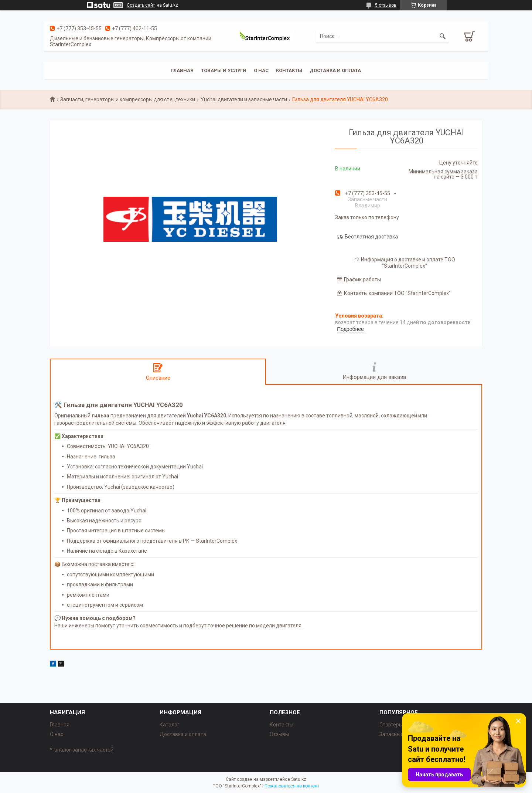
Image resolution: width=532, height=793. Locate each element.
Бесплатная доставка (371, 237)
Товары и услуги (224, 70)
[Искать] (443, 36)
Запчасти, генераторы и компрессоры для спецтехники (128, 99)
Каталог (170, 725)
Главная (182, 70)
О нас (261, 70)
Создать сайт (141, 5)
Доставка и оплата (335, 70)
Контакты (289, 70)
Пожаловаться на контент (292, 786)
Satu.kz (299, 779)
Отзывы (279, 734)
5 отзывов (386, 5)
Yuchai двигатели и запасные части (244, 99)
